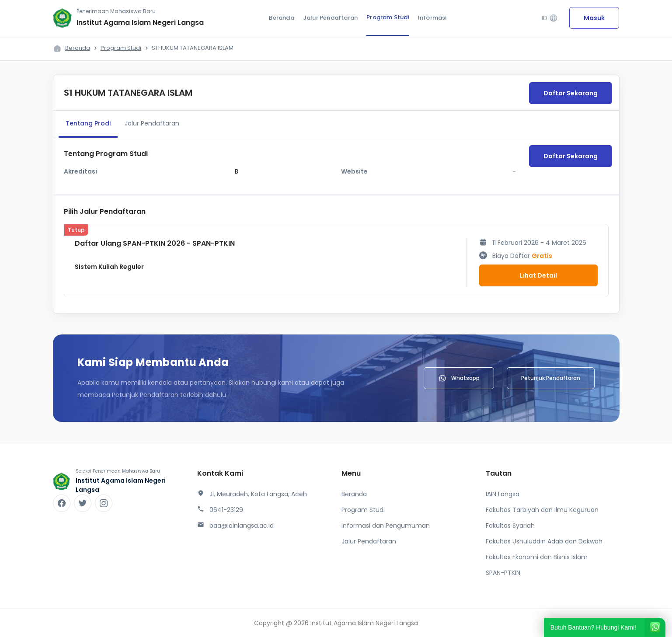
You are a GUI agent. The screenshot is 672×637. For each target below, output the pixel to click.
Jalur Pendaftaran (330, 18)
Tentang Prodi (88, 123)
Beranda (281, 18)
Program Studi (388, 17)
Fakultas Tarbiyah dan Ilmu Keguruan (542, 510)
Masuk (594, 18)
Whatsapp (459, 378)
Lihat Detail (538, 275)
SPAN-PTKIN (503, 573)
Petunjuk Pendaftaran (551, 378)
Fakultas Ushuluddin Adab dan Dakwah (544, 541)
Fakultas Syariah (510, 526)
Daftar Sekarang (571, 93)
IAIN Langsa (503, 494)
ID (550, 18)
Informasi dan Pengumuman (386, 526)
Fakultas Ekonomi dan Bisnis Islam (537, 557)
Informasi (432, 18)
